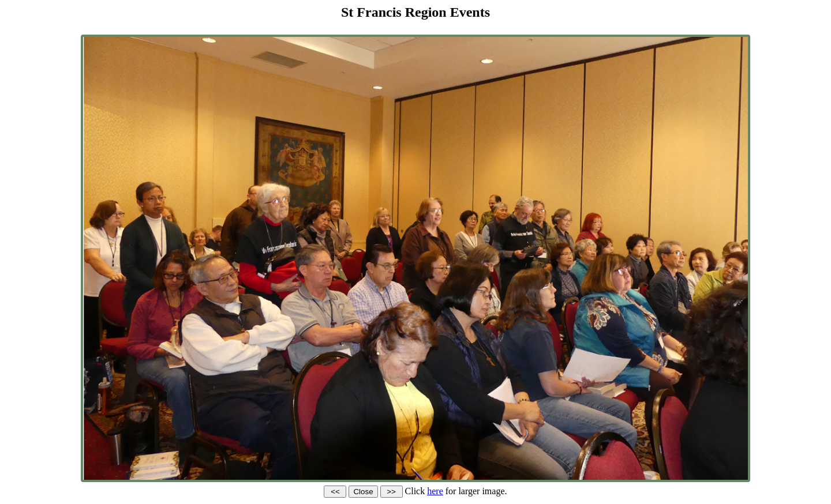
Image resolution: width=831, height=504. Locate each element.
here (435, 491)
